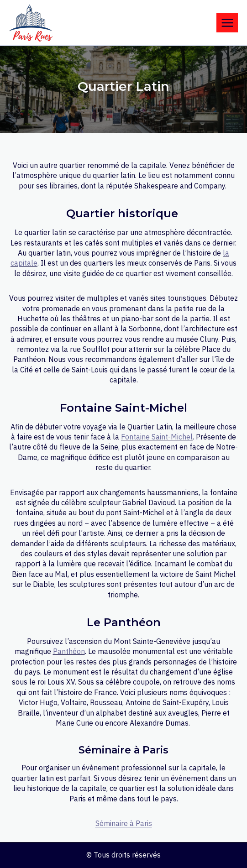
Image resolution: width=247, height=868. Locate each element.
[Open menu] (227, 23)
